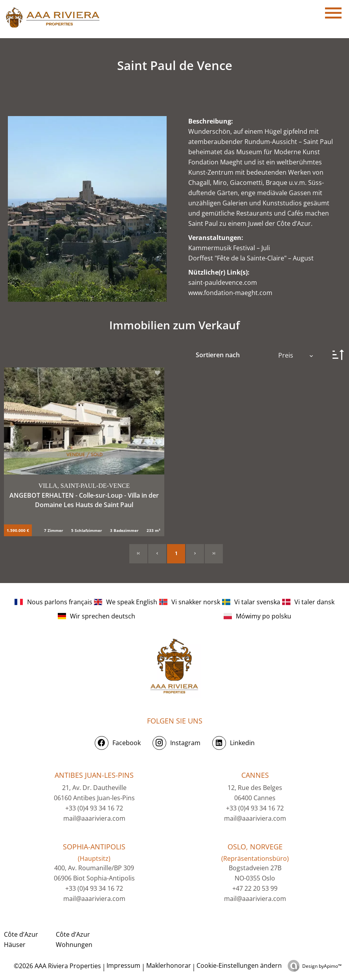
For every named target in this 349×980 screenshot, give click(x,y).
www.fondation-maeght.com (230, 293)
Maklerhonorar (169, 965)
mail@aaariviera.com (94, 818)
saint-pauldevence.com (223, 282)
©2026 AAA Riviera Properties (57, 966)
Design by (322, 966)
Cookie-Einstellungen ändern (239, 965)
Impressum (123, 965)
